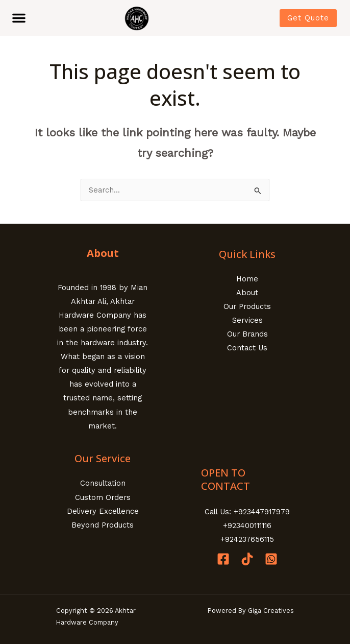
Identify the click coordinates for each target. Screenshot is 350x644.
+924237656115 (247, 539)
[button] (19, 18)
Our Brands (247, 334)
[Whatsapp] (271, 559)
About (247, 293)
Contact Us (247, 348)
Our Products (247, 306)
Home (247, 279)
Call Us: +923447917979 (247, 512)
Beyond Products (103, 525)
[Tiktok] (247, 559)
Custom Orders (103, 497)
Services (247, 320)
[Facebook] (223, 559)
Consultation (103, 483)
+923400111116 (247, 526)
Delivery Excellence (103, 511)
